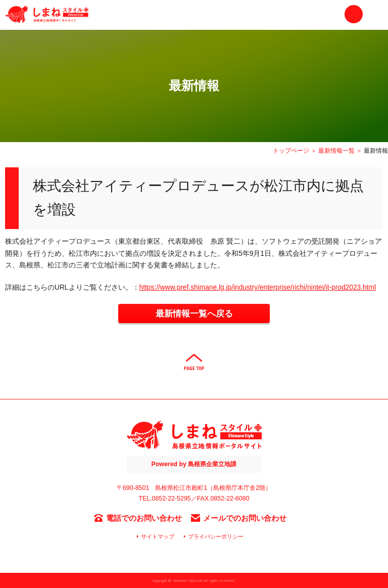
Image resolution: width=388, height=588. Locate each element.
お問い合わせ (354, 14)
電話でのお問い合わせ (144, 518)
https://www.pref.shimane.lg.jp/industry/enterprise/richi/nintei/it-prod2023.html (258, 287)
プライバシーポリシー (216, 536)
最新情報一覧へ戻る (194, 313)
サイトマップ (158, 536)
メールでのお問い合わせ (245, 518)
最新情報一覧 (336, 151)
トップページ (291, 151)
